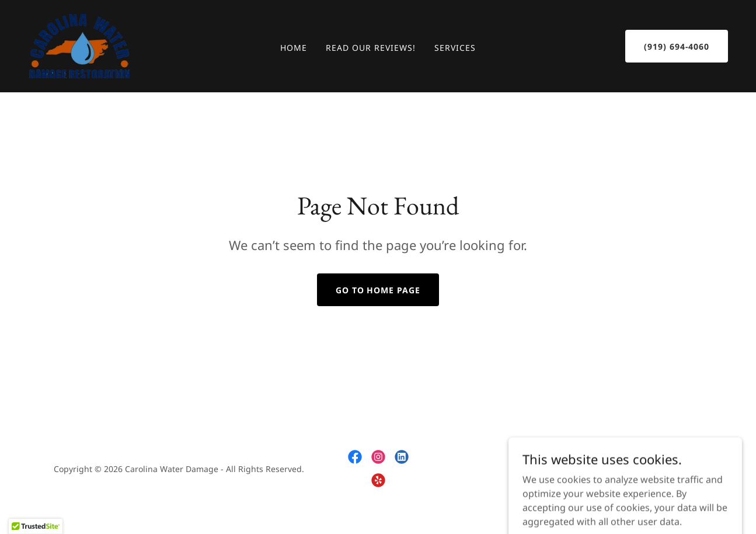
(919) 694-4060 (677, 46)
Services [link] (455, 48)
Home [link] (294, 48)
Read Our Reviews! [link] (371, 48)
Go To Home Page (378, 290)
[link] (80, 45)
